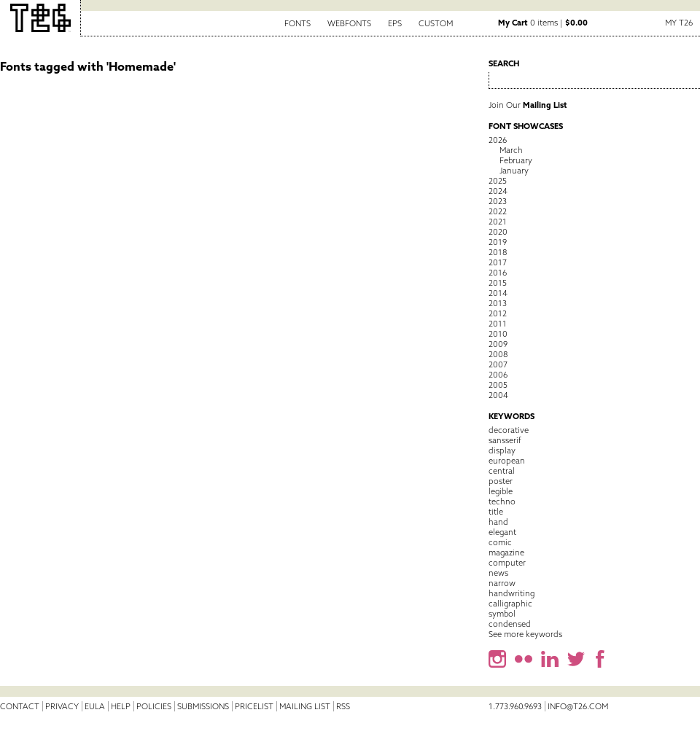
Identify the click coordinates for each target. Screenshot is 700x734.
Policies (154, 706)
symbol (502, 614)
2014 (498, 293)
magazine (506, 553)
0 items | (543, 23)
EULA (95, 706)
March (511, 150)
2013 (498, 303)
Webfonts (349, 23)
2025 (498, 181)
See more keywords (525, 634)
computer (507, 563)
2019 (498, 242)
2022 (498, 211)
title (496, 512)
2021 (498, 222)
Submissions (203, 706)
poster (501, 481)
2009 (498, 344)
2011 (498, 324)
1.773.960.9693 (515, 706)
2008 (498, 354)
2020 (498, 232)
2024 (498, 191)
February (516, 160)
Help (121, 706)
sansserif (505, 440)
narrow (502, 583)
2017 (498, 262)
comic (500, 542)
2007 (498, 364)
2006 (498, 375)
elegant (502, 532)
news (498, 573)
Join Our (528, 105)
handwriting (512, 593)
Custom (436, 23)
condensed (510, 624)
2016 (498, 273)
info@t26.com (578, 706)
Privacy (62, 706)
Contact (20, 706)
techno (502, 501)
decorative (509, 430)
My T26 (679, 23)
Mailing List (305, 706)
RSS (343, 706)
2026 (498, 140)
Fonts (297, 23)
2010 (498, 334)
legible (501, 491)
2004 (498, 395)
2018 (498, 252)
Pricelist (254, 706)
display (502, 450)
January (514, 171)
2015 (498, 283)
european (507, 461)
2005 (498, 385)
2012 (498, 313)
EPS (395, 23)
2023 (498, 201)
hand (498, 522)
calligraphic (510, 604)
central (502, 471)
